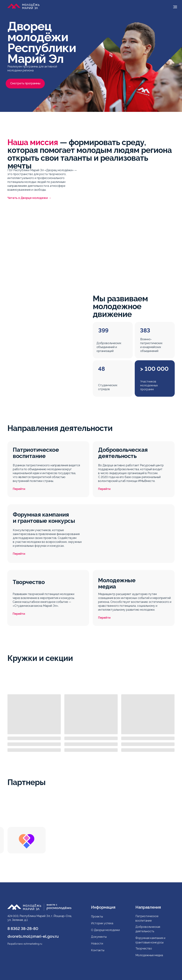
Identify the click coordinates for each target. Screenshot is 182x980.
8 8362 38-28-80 (23, 929)
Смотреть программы (25, 83)
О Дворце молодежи (105, 930)
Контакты (98, 950)
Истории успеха (102, 923)
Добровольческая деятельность (148, 929)
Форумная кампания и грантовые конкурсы (150, 940)
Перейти (19, 489)
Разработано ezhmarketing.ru (25, 944)
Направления (148, 907)
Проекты (97, 917)
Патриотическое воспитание (147, 918)
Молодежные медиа (150, 955)
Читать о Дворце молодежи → (29, 198)
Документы (99, 937)
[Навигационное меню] (175, 7)
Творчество (144, 948)
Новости (97, 944)
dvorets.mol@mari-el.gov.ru (33, 936)
